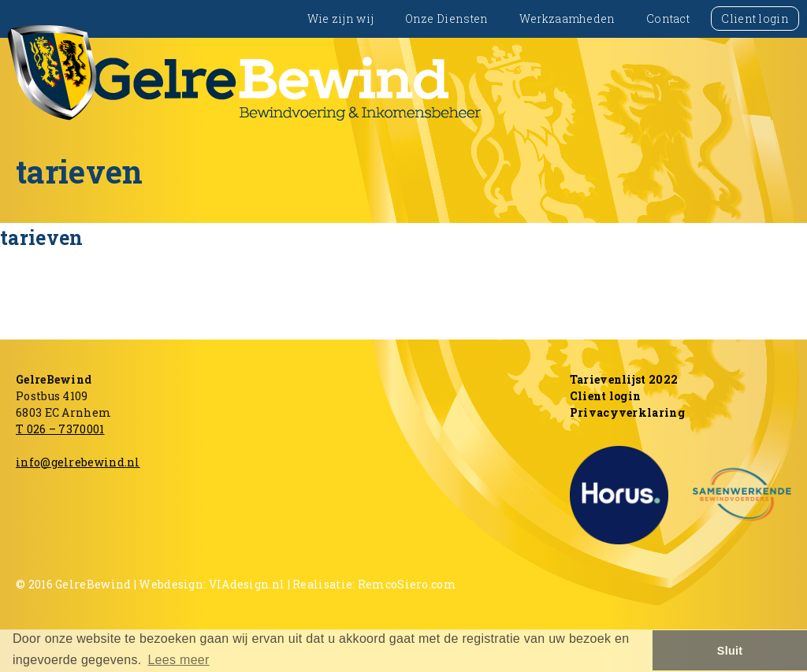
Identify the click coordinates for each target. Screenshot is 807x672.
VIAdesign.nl (247, 584)
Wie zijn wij (341, 19)
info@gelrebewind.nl (78, 462)
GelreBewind (93, 584)
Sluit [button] (730, 651)
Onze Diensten (447, 19)
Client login (755, 19)
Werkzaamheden (567, 19)
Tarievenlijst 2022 (624, 379)
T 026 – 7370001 (60, 429)
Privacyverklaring (627, 412)
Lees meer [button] (178, 660)
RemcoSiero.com (407, 584)
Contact (668, 19)
